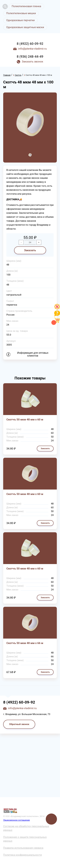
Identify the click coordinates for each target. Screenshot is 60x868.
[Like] (57, 309)
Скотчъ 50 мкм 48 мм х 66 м (25, 643)
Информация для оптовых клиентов (33, 354)
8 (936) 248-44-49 (30, 57)
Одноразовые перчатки (20, 20)
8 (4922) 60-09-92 (30, 44)
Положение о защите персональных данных (25, 839)
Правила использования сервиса (23, 848)
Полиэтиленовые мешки (21, 13)
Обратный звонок (19, 724)
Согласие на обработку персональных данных (26, 828)
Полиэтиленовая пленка (26, 6)
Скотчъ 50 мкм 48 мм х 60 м (25, 419)
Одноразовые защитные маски (25, 27)
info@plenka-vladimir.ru (32, 49)
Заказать (30, 250)
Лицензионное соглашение (16, 820)
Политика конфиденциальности (22, 855)
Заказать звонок (32, 61)
